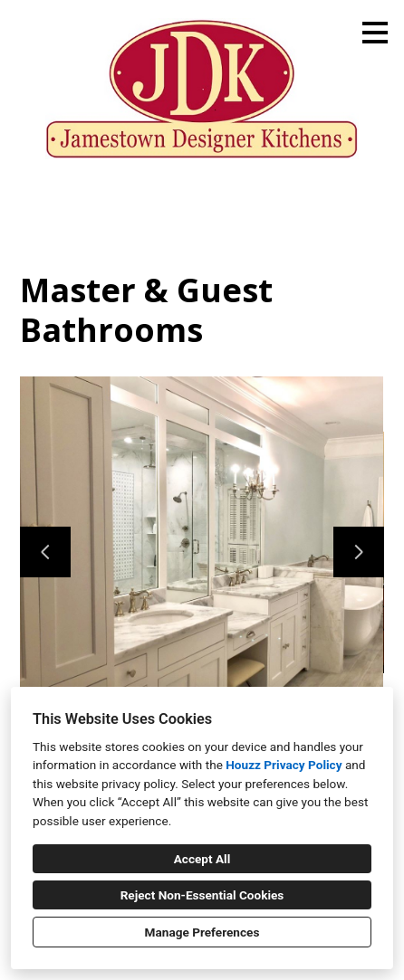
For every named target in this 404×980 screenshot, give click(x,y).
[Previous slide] (45, 552)
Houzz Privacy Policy (284, 765)
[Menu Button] (375, 33)
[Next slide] (359, 552)
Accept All (202, 859)
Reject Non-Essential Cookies (202, 895)
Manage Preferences (202, 932)
